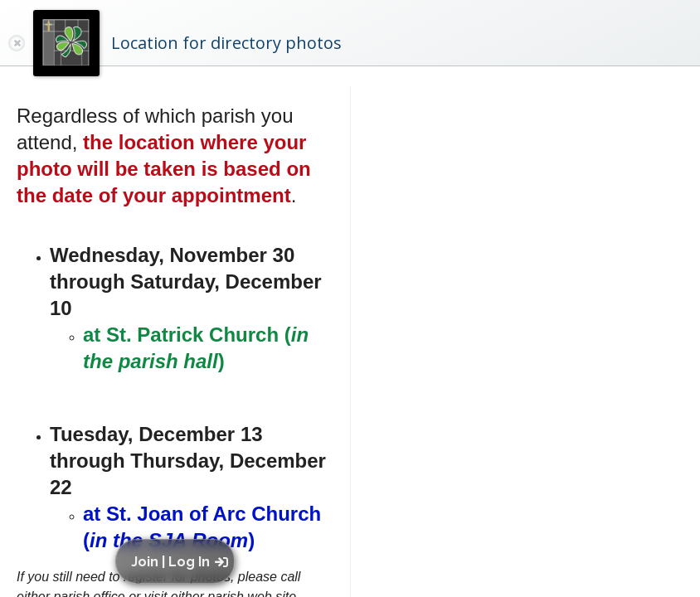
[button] (179, 561)
